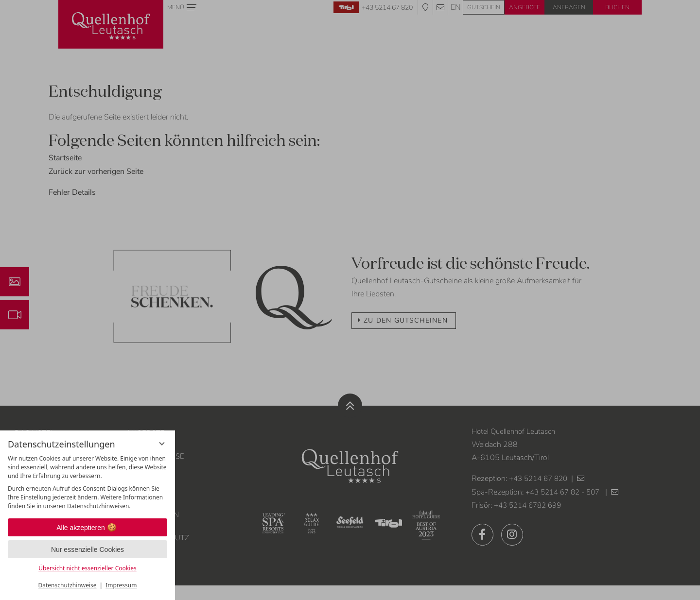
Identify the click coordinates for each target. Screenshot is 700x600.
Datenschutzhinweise (68, 585)
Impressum (121, 585)
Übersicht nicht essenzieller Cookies (87, 568)
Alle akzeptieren (87, 528)
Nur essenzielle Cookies (87, 549)
